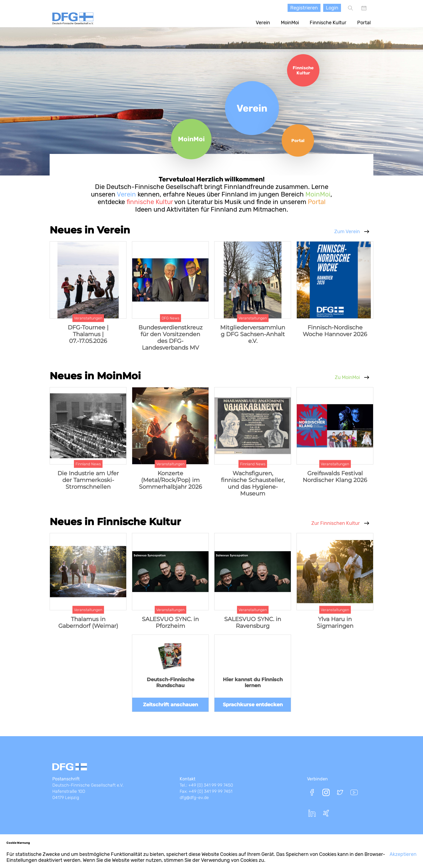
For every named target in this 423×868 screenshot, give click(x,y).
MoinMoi (290, 23)
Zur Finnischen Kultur (336, 523)
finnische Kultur (149, 202)
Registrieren (304, 8)
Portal (364, 23)
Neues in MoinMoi (95, 376)
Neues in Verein (90, 230)
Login (332, 8)
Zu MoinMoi (347, 377)
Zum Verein (347, 232)
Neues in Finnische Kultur (115, 522)
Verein (263, 23)
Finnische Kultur (328, 23)
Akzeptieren (403, 854)
